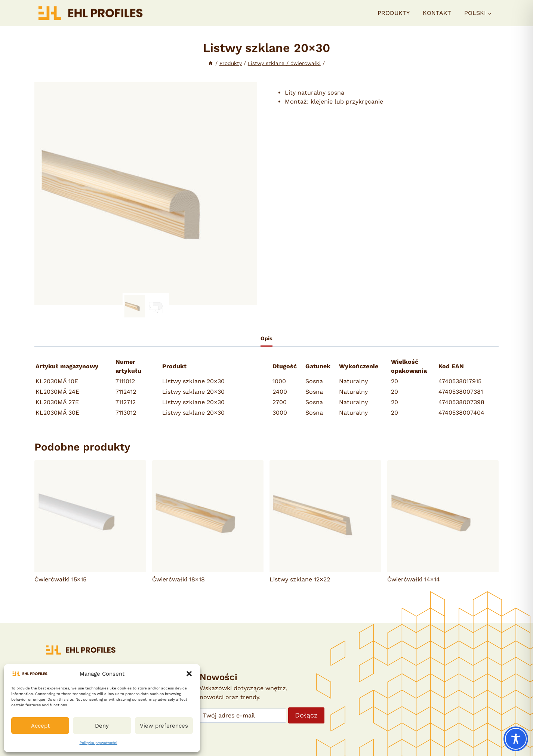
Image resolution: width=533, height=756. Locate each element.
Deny (102, 726)
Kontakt (437, 13)
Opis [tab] (266, 338)
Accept (40, 726)
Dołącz (306, 715)
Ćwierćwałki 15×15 (60, 579)
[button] (189, 674)
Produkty (394, 13)
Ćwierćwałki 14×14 (414, 579)
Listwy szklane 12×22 (300, 579)
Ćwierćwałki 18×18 (178, 579)
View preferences (164, 726)
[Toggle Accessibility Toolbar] (516, 739)
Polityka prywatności (98, 743)
